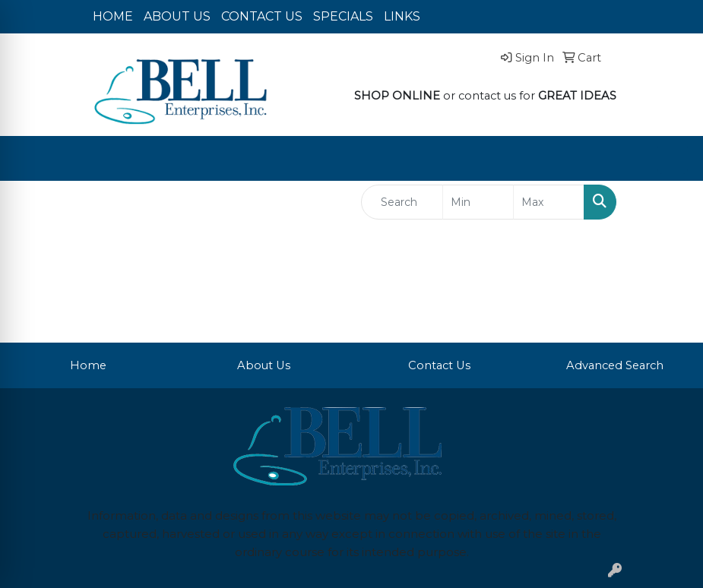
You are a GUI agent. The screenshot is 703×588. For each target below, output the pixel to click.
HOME (113, 16)
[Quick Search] (402, 202)
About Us (264, 365)
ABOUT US (177, 16)
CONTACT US (262, 16)
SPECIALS (343, 16)
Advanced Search (615, 365)
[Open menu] (673, 159)
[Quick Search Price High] (549, 202)
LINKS (402, 16)
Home (88, 365)
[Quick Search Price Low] (478, 202)
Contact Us (439, 365)
